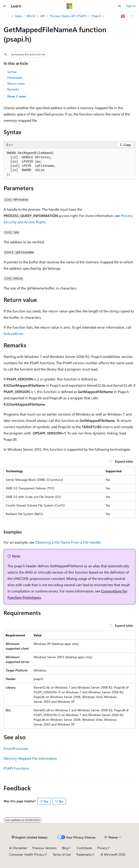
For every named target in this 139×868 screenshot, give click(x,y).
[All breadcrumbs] (8, 16)
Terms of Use (62, 854)
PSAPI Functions (16, 768)
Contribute (84, 848)
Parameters (15, 78)
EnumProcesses (16, 748)
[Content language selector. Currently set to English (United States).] (30, 837)
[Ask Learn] (123, 16)
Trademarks (84, 854)
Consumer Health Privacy (27, 854)
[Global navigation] (5, 6)
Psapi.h (96, 16)
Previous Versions (45, 848)
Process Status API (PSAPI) (68, 16)
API (43, 16)
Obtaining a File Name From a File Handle (68, 542)
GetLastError (13, 333)
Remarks (13, 89)
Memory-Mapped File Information (30, 758)
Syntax (12, 72)
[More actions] (131, 16)
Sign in (131, 6)
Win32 (31, 16)
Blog (65, 848)
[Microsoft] (69, 6)
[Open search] (120, 6)
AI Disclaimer (18, 848)
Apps (18, 16)
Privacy (102, 848)
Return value (16, 83)
